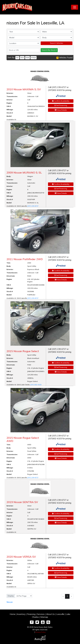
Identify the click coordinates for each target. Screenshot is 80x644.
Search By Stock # (49, 50)
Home (13, 614)
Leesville (60, 614)
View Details (61, 110)
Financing (31, 614)
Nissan (10, 602)
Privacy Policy (40, 632)
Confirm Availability (61, 101)
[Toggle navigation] (75, 7)
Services (41, 614)
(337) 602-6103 (36, 385)
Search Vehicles (57, 43)
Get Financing (61, 105)
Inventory (21, 614)
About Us (50, 614)
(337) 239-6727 (33, 206)
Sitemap (44, 617)
